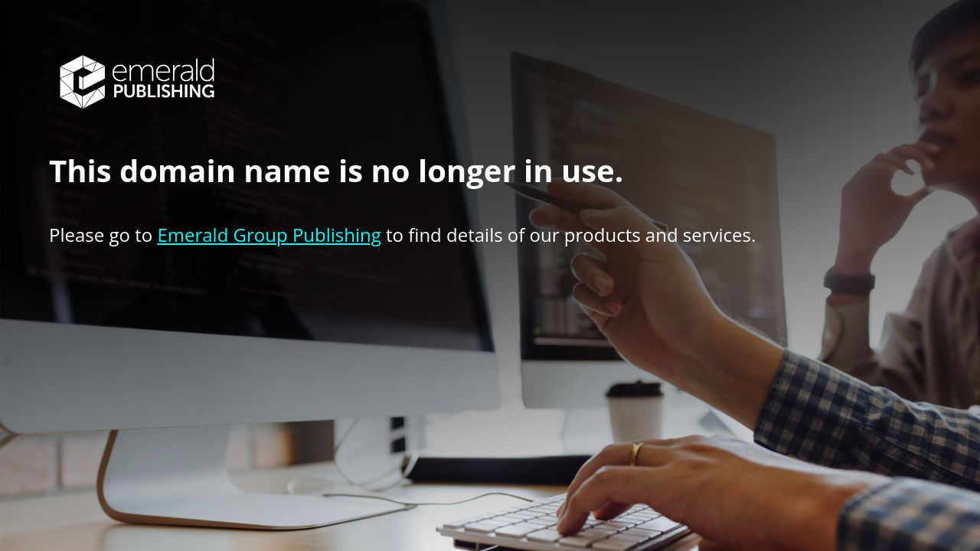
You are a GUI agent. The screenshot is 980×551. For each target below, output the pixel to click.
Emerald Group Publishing (269, 235)
